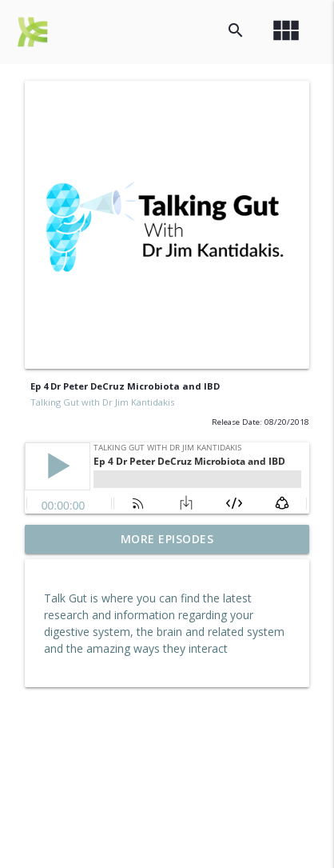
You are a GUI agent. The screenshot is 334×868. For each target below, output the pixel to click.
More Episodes (167, 539)
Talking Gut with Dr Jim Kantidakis (102, 402)
